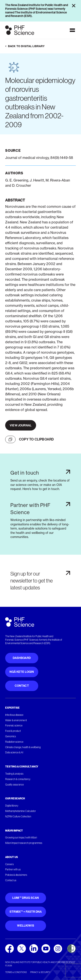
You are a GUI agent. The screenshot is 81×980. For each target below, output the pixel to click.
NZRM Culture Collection (18, 817)
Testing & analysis (14, 774)
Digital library (12, 806)
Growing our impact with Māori (21, 838)
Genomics (10, 736)
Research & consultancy (18, 779)
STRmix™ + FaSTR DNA (26, 912)
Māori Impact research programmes (24, 843)
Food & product (13, 731)
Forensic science (14, 726)
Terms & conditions (16, 972)
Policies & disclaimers (16, 875)
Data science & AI (14, 752)
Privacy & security (40, 972)
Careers (9, 864)
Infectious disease (14, 715)
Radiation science (14, 742)
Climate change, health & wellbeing (23, 747)
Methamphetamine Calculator (21, 811)
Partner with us (13, 869)
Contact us (11, 880)
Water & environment (16, 720)
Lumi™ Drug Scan (26, 898)
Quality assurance (15, 785)
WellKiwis (26, 926)
